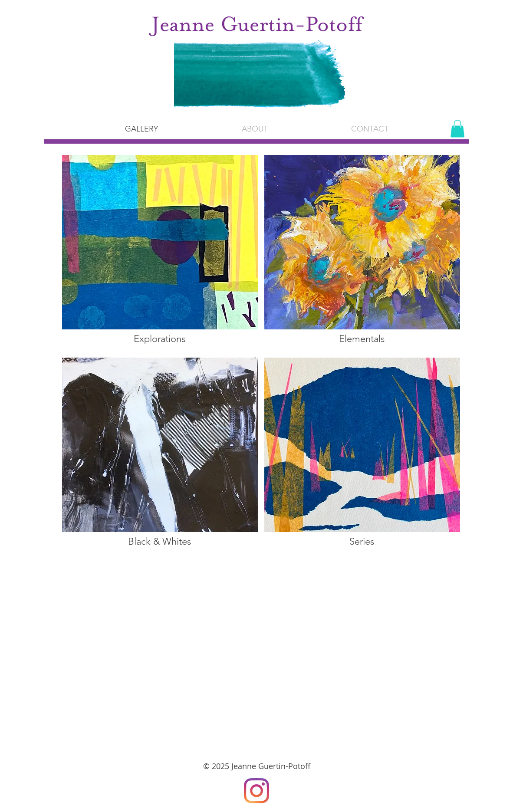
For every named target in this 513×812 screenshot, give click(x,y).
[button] (255, 129)
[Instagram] (256, 791)
